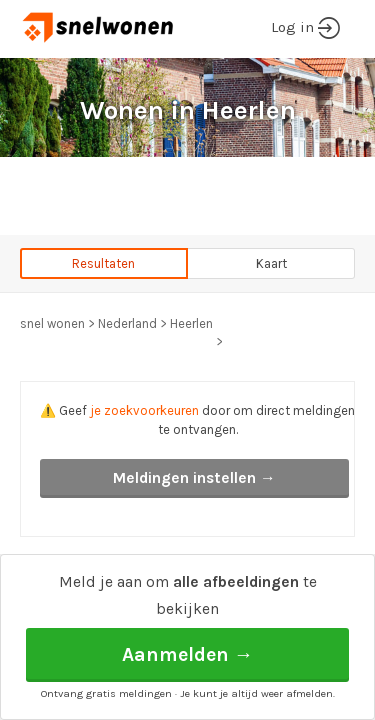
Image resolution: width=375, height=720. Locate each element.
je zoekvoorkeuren (144, 410)
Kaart (271, 263)
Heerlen (191, 323)
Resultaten (103, 263)
